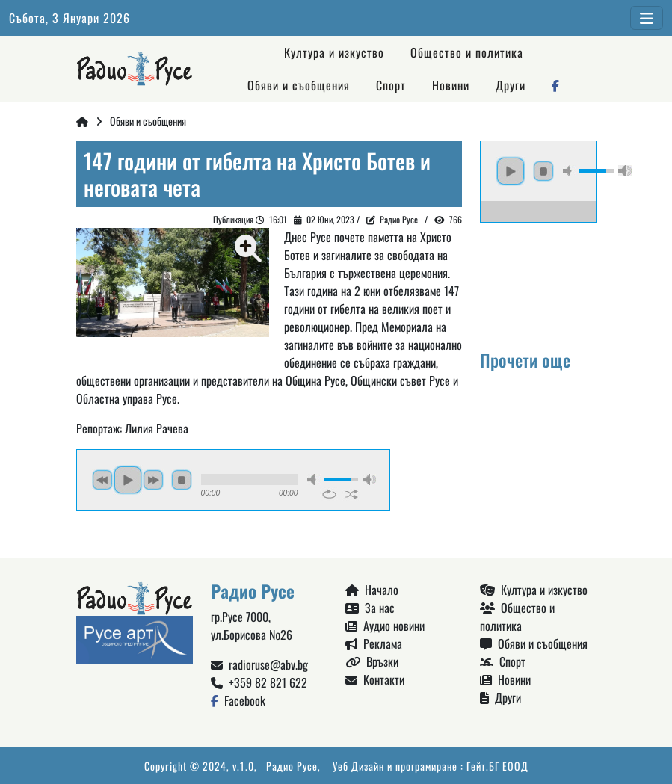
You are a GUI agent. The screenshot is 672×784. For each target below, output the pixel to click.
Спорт (391, 85)
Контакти (375, 679)
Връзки (372, 661)
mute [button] (314, 479)
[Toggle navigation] (647, 18)
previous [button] (102, 480)
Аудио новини (385, 626)
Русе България (538, 279)
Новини (451, 85)
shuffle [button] (352, 494)
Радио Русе (399, 219)
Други (511, 85)
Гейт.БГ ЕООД (497, 766)
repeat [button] (329, 494)
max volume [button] (369, 479)
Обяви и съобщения (299, 85)
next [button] (153, 480)
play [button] (128, 480)
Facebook (238, 700)
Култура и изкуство (334, 52)
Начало (372, 590)
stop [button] (182, 480)
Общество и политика (467, 52)
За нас (370, 608)
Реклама (374, 643)
